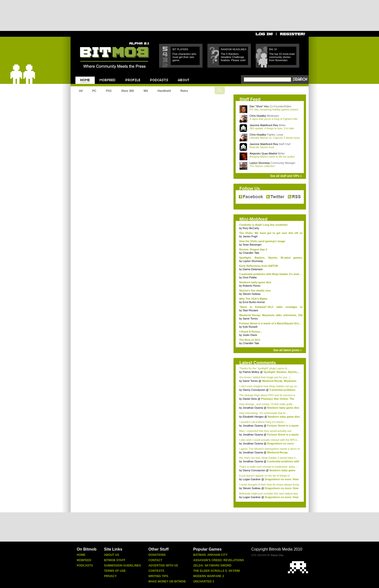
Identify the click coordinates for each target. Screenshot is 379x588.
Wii (146, 91)
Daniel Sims (250, 399)
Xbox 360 (128, 91)
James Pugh (250, 236)
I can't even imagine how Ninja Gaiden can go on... (269, 386)
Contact (155, 560)
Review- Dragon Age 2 (253, 249)
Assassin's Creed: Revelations (218, 560)
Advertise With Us (163, 566)
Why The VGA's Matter (254, 299)
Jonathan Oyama (253, 408)
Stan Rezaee (250, 310)
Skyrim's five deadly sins (255, 290)
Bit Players (180, 49)
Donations (157, 555)
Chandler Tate (251, 253)
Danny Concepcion (254, 390)
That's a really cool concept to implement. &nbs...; (269, 467)
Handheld (164, 91)
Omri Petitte (250, 277)
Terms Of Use (115, 571)
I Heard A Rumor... (251, 332)
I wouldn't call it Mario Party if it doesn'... (263, 422)
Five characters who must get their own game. (184, 57)
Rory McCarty (251, 228)
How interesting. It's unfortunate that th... (263, 413)
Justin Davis (250, 335)
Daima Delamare (253, 269)
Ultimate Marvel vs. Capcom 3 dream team (275, 138)
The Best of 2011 (250, 340)
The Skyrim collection (262, 166)
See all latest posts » (287, 350)
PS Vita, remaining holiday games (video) (274, 109)
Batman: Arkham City (210, 555)
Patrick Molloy (251, 372)
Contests (156, 571)
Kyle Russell (250, 327)
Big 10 (273, 49)
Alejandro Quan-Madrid (263, 153)
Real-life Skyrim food (262, 147)
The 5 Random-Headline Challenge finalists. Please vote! (233, 57)
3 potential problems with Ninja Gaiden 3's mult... (270, 274)
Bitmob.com (91, 41)
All (81, 91)
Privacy (110, 576)
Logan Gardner (252, 479)
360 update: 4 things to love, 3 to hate (272, 128)
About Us (112, 555)
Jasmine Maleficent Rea (264, 125)
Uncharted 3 (204, 581)
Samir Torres (250, 319)
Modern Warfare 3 (208, 576)
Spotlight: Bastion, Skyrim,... (282, 372)
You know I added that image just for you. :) (265, 377)
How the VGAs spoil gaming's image (262, 241)
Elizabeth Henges (253, 417)
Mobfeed (84, 560)
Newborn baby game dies (255, 282)
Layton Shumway (260, 163)
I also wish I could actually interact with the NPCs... (269, 440)
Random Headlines (234, 49)
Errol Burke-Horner (254, 302)
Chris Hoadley (258, 116)
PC (94, 91)
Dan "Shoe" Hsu (259, 106)
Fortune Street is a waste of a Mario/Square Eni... (270, 323)
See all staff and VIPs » (286, 176)
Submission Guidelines (122, 566)
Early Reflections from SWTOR (259, 266)
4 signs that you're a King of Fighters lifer (274, 119)
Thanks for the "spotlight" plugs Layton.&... (264, 368)
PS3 (109, 91)
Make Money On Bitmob (167, 581)
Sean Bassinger (252, 245)
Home (81, 555)
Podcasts (85, 566)
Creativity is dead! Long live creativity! (264, 225)
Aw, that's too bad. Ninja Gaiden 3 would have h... (269, 458)
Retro (184, 91)
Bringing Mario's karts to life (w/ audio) (272, 157)
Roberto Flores (251, 286)
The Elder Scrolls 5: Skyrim (216, 571)
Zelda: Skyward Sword (212, 566)
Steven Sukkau (252, 294)
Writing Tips (158, 576)
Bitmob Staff (115, 560)
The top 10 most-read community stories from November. (282, 57)
